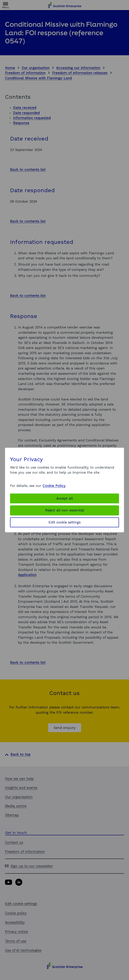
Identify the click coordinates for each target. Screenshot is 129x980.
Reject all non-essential (65, 510)
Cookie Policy (54, 486)
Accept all (65, 498)
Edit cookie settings (65, 522)
